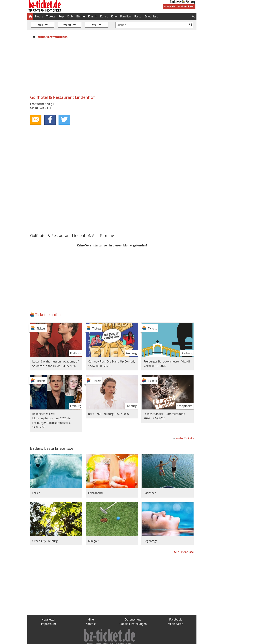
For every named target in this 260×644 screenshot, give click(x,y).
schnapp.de (95, 640)
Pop (61, 16)
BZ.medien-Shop (155, 640)
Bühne (81, 16)
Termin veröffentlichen (52, 26)
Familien (126, 16)
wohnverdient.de (129, 640)
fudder (111, 640)
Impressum (49, 614)
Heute (39, 16)
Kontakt (91, 614)
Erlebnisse (151, 16)
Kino (114, 16)
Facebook (175, 609)
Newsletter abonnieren (180, 6)
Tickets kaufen (48, 304)
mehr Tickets (185, 428)
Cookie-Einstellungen (133, 614)
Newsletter (49, 609)
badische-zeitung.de (72, 640)
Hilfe (91, 609)
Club (70, 16)
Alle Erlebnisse (184, 542)
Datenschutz (133, 609)
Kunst (104, 16)
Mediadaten (175, 614)
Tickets (51, 16)
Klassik (92, 16)
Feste (138, 16)
